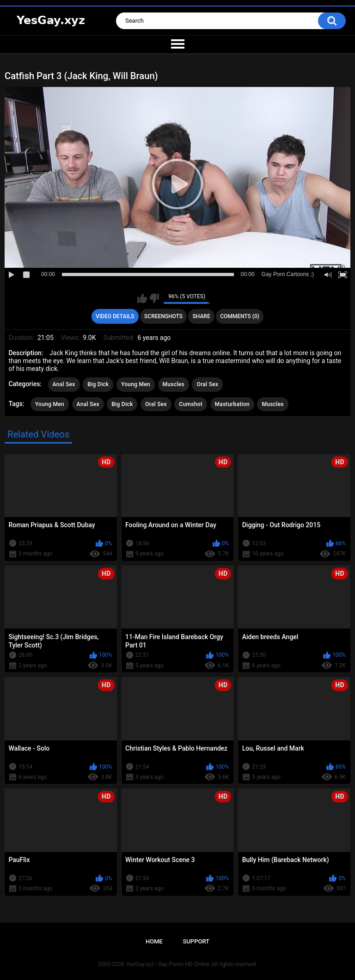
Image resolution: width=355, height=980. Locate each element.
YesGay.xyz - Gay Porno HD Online (168, 964)
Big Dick (98, 384)
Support (196, 941)
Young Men (136, 384)
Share (202, 316)
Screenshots (163, 316)
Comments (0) (240, 316)
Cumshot (191, 404)
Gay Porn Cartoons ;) (288, 274)
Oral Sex (207, 384)
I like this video (142, 298)
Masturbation (232, 404)
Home (154, 941)
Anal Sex (64, 384)
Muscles (174, 384)
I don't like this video (154, 298)
